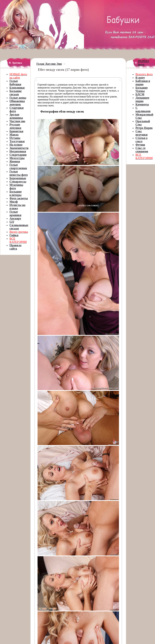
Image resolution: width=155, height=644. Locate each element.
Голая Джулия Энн (49, 64)
